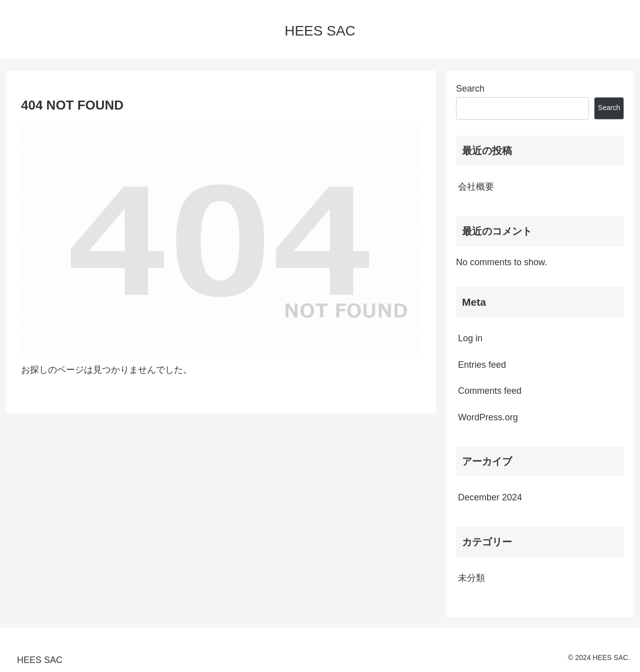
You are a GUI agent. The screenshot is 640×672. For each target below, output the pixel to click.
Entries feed (482, 365)
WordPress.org (488, 417)
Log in (470, 338)
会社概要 (476, 187)
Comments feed (490, 391)
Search (470, 89)
